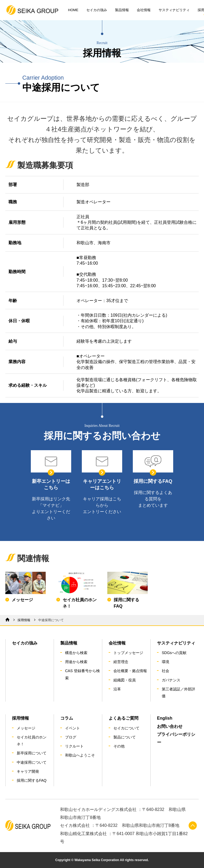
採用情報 (24, 620)
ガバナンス (171, 680)
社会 (165, 671)
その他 (119, 746)
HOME (73, 10)
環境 (165, 662)
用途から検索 (76, 662)
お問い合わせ (170, 726)
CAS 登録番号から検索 (82, 674)
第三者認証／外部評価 (178, 693)
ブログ (71, 737)
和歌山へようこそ (80, 755)
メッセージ (26, 728)
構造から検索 (76, 653)
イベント (73, 728)
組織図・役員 (125, 680)
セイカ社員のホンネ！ (32, 741)
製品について (125, 737)
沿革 (117, 689)
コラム (67, 718)
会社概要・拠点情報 (130, 671)
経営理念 (121, 662)
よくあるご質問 (124, 718)
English (165, 718)
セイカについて (126, 728)
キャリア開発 (28, 771)
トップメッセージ (128, 653)
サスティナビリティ (174, 10)
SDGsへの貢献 (174, 653)
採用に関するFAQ (32, 780)
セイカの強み (97, 10)
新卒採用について (32, 753)
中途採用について (32, 762)
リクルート (74, 746)
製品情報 (122, 10)
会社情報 (144, 10)
